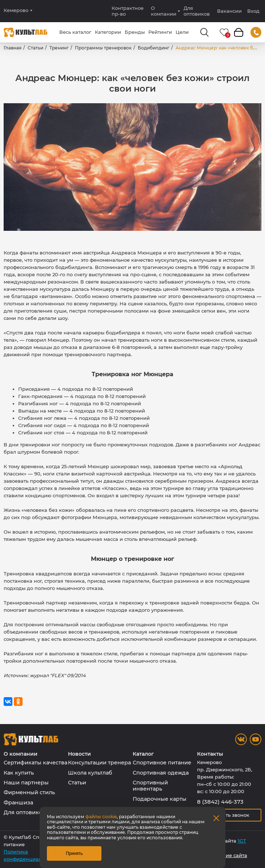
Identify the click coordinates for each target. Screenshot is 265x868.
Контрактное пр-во (128, 11)
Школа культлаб (90, 773)
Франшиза (18, 803)
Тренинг (59, 48)
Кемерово (16, 10)
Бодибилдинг (154, 48)
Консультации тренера (99, 763)
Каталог (143, 754)
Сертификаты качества (35, 763)
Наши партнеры (26, 783)
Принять (74, 853)
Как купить (19, 773)
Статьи (35, 48)
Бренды (135, 32)
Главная (13, 48)
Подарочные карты (160, 799)
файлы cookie (101, 817)
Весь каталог (75, 32)
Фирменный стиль (29, 792)
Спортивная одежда (161, 773)
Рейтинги (160, 32)
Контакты (210, 754)
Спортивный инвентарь (150, 786)
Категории (108, 32)
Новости (79, 754)
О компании (164, 11)
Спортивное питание (162, 763)
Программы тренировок (103, 48)
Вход (253, 11)
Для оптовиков (197, 11)
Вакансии (229, 11)
